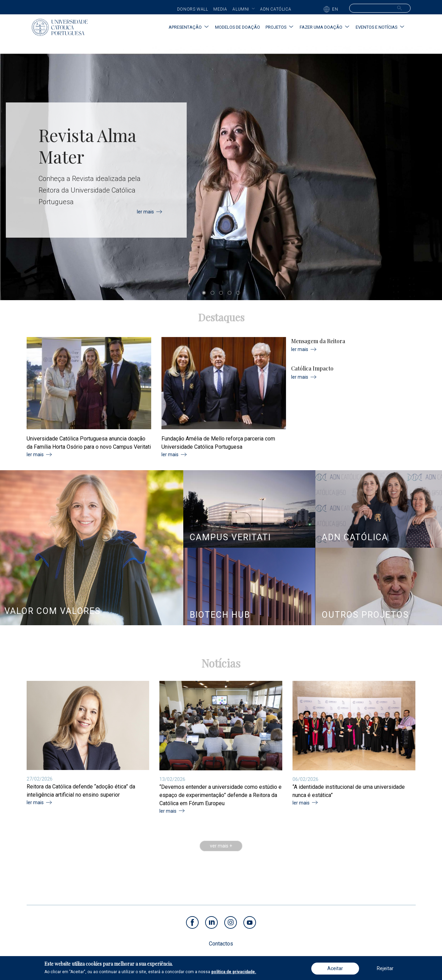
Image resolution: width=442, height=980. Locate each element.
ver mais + (221, 846)
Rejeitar (385, 968)
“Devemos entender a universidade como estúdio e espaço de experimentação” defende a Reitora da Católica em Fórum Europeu (220, 795)
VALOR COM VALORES (53, 611)
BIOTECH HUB (220, 615)
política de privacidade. (234, 972)
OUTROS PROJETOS (365, 615)
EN (335, 9)
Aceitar (335, 968)
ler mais (145, 212)
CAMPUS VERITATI (230, 537)
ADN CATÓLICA (355, 537)
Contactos (221, 944)
